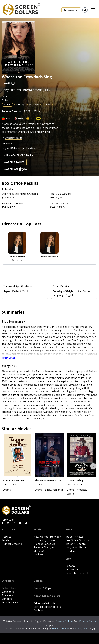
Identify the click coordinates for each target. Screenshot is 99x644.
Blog (68, 559)
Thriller (47, 104)
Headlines (71, 551)
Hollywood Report (77, 547)
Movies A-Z (40, 551)
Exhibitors (8, 592)
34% (8, 118)
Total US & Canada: (60, 194)
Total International (12, 203)
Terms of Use (65, 621)
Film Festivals (10, 602)
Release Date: (10, 111)
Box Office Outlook (77, 540)
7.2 (43, 118)
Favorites (71, 10)
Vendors (7, 599)
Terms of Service (61, 628)
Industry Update (76, 544)
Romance (34, 104)
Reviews (38, 555)
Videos (38, 581)
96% (20, 118)
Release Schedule (45, 544)
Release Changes (44, 547)
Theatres (7, 595)
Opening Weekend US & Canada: (20, 194)
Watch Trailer (14, 162)
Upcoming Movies (44, 540)
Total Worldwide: (59, 203)
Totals (5, 540)
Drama (7, 104)
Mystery (20, 104)
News (69, 530)
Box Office (9, 530)
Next (93, 466)
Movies (38, 530)
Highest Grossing (12, 544)
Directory (8, 581)
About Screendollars (47, 596)
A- (31, 118)
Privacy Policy (88, 621)
